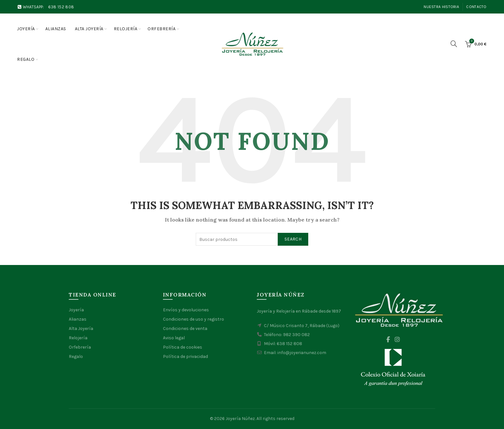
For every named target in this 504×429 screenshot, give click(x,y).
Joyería (26, 29)
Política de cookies (183, 347)
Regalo (26, 59)
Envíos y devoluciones (186, 310)
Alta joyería (89, 29)
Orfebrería (162, 29)
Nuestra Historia (441, 7)
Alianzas (56, 29)
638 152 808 (61, 7)
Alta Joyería (81, 329)
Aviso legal (174, 338)
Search (293, 239)
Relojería (126, 29)
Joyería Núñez (240, 419)
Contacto (476, 7)
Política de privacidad (185, 356)
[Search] (454, 44)
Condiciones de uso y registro (194, 319)
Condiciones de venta (185, 329)
